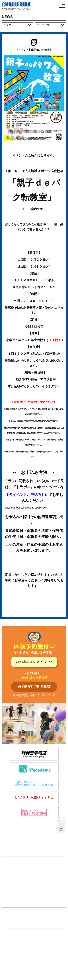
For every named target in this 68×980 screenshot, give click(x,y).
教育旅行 (10, 885)
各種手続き (11, 933)
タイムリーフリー (15, 890)
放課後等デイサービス (18, 873)
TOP (7, 841)
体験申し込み (12, 923)
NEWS (8, 851)
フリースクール (14, 879)
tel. (34, 687)
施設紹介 (9, 902)
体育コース (12, 868)
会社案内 (9, 944)
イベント (9, 913)
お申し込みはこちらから (31, 662)
